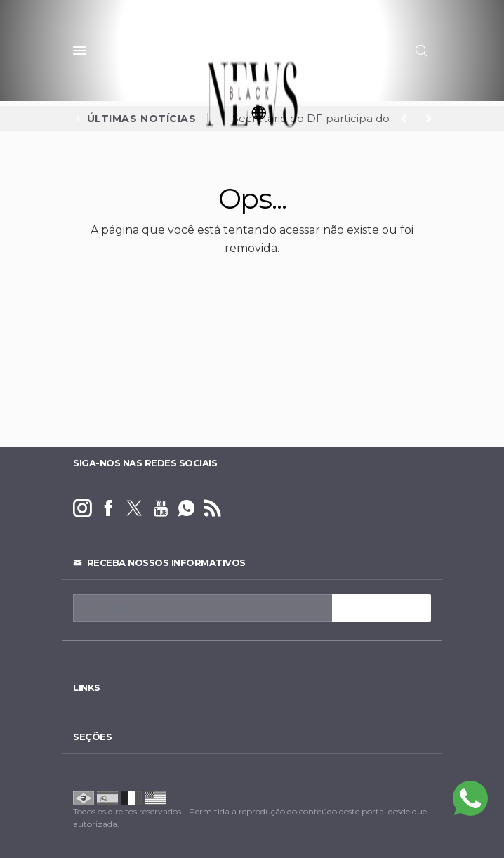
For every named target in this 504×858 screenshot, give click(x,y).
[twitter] (134, 509)
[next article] (404, 119)
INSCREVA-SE (382, 608)
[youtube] (160, 509)
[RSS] (212, 509)
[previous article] (429, 119)
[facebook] (108, 509)
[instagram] (82, 509)
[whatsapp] (186, 509)
